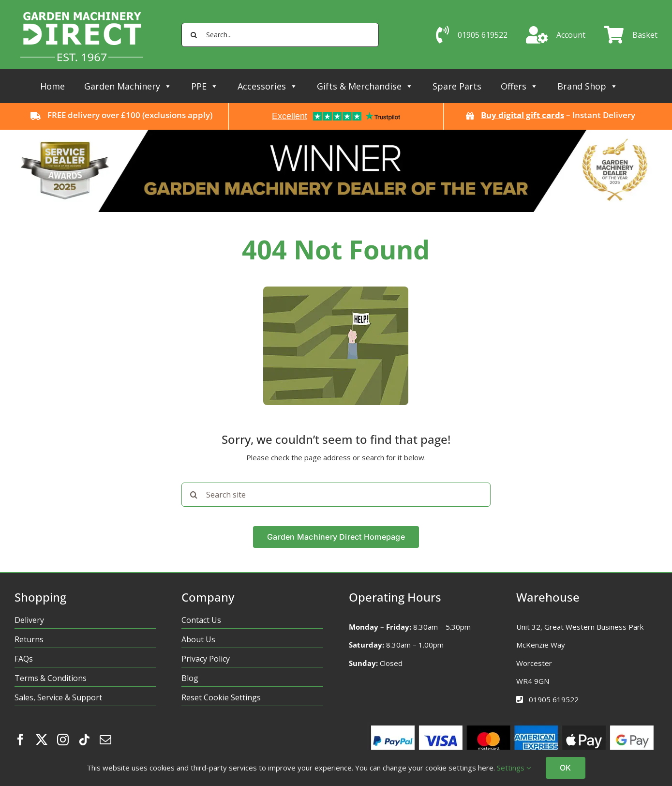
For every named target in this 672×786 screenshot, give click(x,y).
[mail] (105, 740)
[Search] (194, 35)
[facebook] (20, 740)
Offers (519, 86)
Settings (514, 768)
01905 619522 (554, 699)
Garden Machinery (128, 86)
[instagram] (63, 740)
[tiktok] (84, 740)
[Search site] (336, 495)
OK (565, 768)
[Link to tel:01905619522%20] (520, 699)
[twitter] (42, 740)
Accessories (268, 86)
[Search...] (280, 35)
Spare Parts (457, 86)
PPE (205, 86)
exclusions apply (177, 115)
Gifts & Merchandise (365, 86)
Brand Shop (588, 86)
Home (52, 86)
